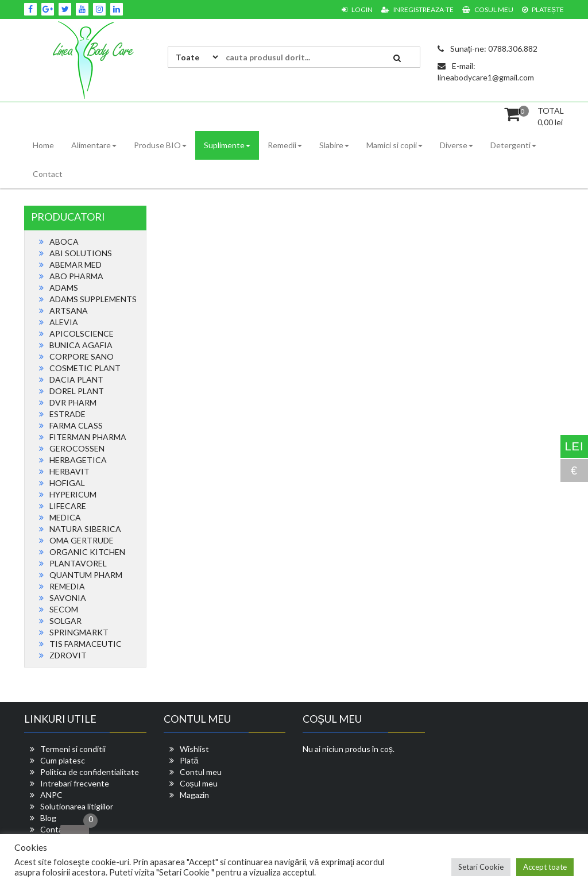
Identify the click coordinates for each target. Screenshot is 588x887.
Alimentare (94, 145)
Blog (48, 818)
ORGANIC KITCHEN (87, 552)
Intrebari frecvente (75, 783)
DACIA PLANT (76, 379)
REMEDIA (67, 586)
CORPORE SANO (82, 356)
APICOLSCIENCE (82, 333)
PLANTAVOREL (78, 563)
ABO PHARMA (76, 276)
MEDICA (65, 517)
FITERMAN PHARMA (88, 437)
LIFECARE (68, 506)
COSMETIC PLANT (85, 368)
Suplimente (227, 145)
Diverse (457, 145)
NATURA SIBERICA (85, 529)
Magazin (194, 795)
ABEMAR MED (76, 265)
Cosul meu (488, 9)
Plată (189, 760)
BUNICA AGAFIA (81, 345)
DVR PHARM (73, 402)
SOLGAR (65, 621)
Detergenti (513, 145)
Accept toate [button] (545, 867)
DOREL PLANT (77, 391)
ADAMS (64, 288)
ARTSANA (69, 311)
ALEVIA (64, 322)
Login (357, 9)
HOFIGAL (67, 483)
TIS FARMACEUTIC (86, 644)
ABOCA (64, 242)
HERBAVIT (69, 471)
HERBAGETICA (78, 460)
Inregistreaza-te (417, 9)
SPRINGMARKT (79, 632)
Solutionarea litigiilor (77, 806)
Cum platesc (63, 760)
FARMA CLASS (76, 425)
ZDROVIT (68, 655)
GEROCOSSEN (77, 448)
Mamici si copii (394, 145)
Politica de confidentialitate (90, 772)
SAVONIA (68, 598)
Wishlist (194, 749)
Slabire (334, 145)
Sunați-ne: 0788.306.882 (488, 49)
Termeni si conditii (73, 749)
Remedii (285, 145)
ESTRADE (67, 414)
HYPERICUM (73, 494)
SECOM (64, 609)
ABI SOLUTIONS (81, 253)
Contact (48, 174)
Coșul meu (199, 783)
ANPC (51, 795)
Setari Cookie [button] (481, 867)
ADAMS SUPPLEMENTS (93, 299)
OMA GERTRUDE (82, 540)
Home (43, 145)
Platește (543, 9)
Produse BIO (160, 145)
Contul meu (201, 772)
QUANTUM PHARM (86, 575)
